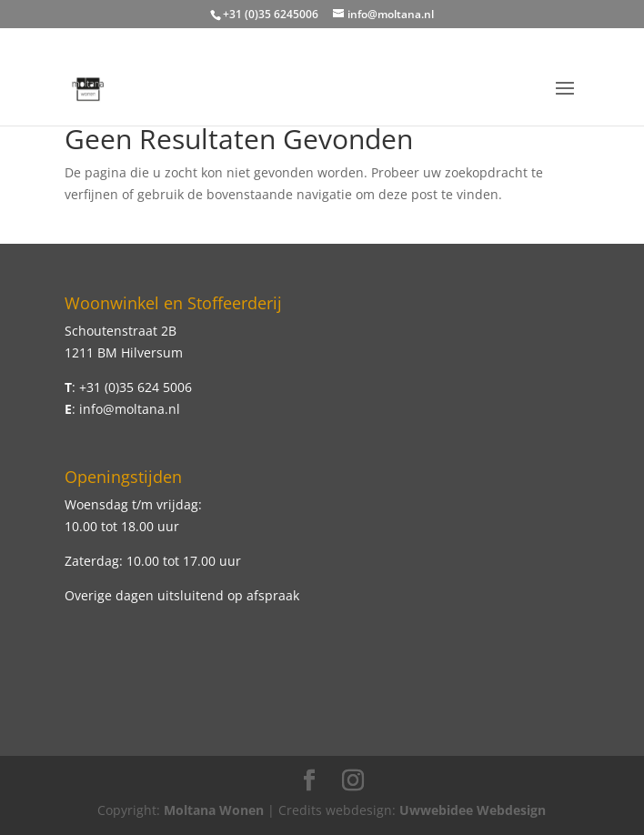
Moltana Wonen (214, 810)
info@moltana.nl (130, 409)
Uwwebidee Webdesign (473, 810)
